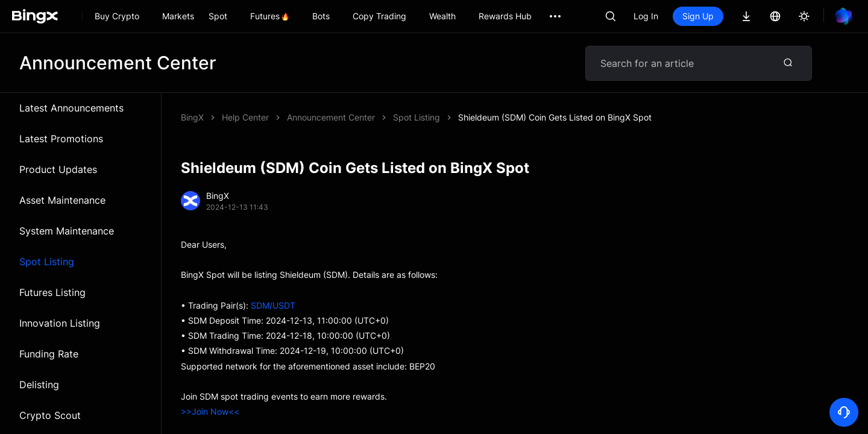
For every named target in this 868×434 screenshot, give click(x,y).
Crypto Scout (50, 415)
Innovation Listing (60, 323)
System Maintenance (67, 231)
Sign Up (698, 16)
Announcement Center (331, 117)
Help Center (245, 117)
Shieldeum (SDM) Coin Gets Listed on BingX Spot (555, 117)
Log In (646, 16)
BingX (192, 117)
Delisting (39, 385)
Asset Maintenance (62, 200)
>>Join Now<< (210, 411)
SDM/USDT (273, 305)
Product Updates (58, 169)
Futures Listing (52, 292)
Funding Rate (49, 354)
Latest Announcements (71, 108)
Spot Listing (47, 262)
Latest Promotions (61, 139)
